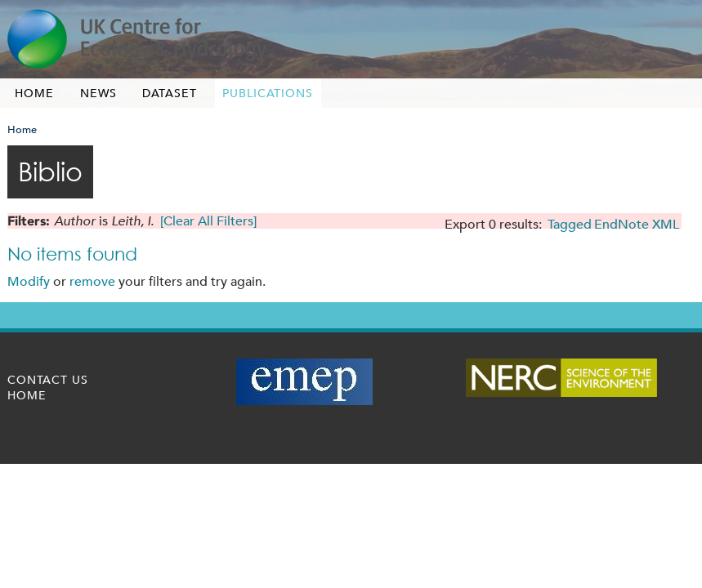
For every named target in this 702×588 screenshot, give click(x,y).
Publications (268, 93)
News (98, 93)
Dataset (170, 93)
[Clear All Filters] (208, 221)
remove (92, 281)
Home (34, 93)
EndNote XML (637, 224)
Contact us (48, 380)
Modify (29, 281)
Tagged (570, 224)
